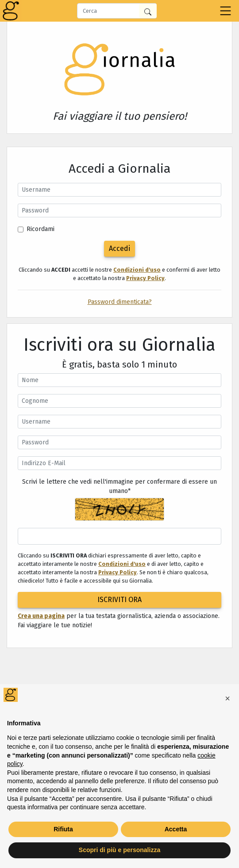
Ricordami (40, 229)
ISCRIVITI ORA (119, 600)
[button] (227, 698)
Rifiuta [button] (63, 829)
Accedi (119, 248)
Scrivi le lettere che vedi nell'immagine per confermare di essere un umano (119, 486)
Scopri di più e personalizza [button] (119, 850)
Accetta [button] (176, 829)
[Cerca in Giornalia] (148, 11)
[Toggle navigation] (226, 11)
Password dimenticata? (120, 302)
